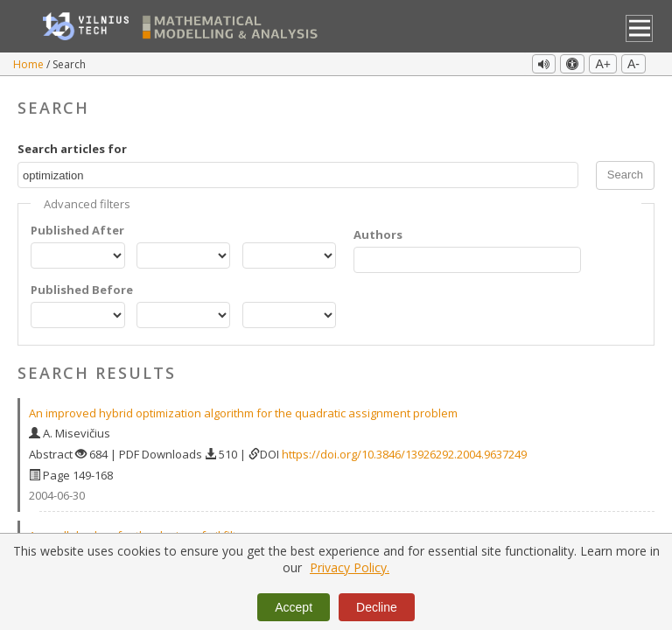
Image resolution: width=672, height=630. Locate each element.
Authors (378, 234)
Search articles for (72, 149)
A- (633, 64)
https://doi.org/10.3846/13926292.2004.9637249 (404, 454)
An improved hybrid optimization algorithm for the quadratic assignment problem (243, 413)
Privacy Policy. (350, 567)
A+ (603, 64)
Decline (377, 607)
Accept (294, 607)
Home (30, 64)
